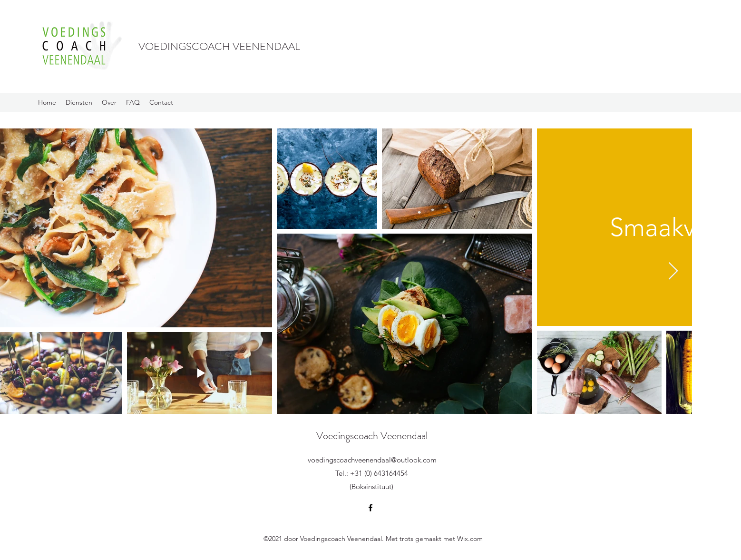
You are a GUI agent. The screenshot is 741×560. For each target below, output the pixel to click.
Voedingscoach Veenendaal (372, 436)
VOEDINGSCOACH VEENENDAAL (219, 46)
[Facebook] (370, 508)
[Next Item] (673, 271)
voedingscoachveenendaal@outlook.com (372, 460)
